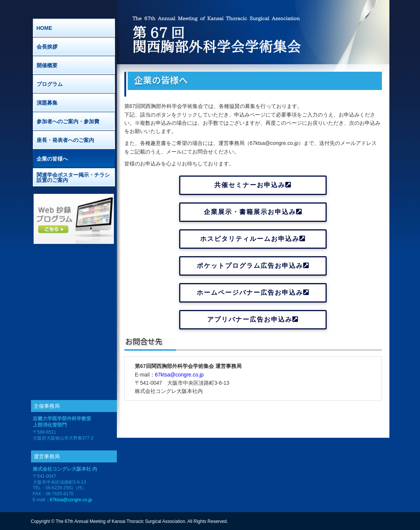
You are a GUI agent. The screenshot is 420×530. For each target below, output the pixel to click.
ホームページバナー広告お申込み (253, 293)
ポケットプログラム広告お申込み (253, 266)
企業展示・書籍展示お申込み (253, 212)
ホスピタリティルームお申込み (253, 239)
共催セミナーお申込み (253, 185)
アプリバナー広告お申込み (253, 320)
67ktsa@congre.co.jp (179, 375)
